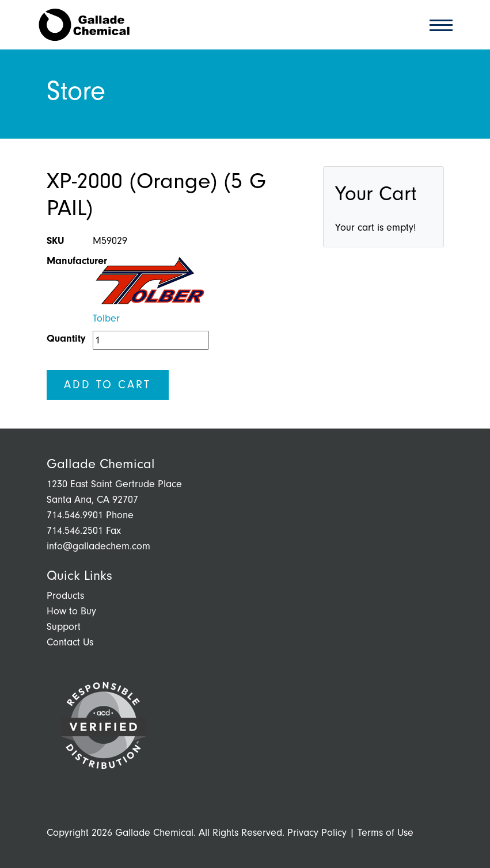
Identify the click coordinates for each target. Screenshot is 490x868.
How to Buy (71, 611)
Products (65, 596)
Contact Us (70, 642)
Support (64, 627)
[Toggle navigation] (438, 24)
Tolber (106, 318)
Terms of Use (385, 833)
